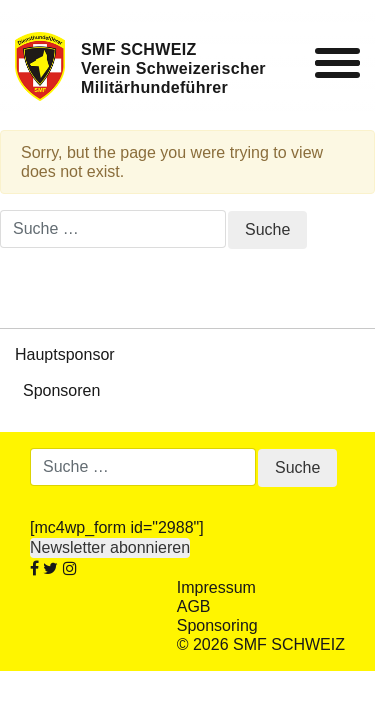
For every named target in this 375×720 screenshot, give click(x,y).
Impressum (216, 587)
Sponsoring (217, 625)
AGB (194, 606)
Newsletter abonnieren (110, 547)
